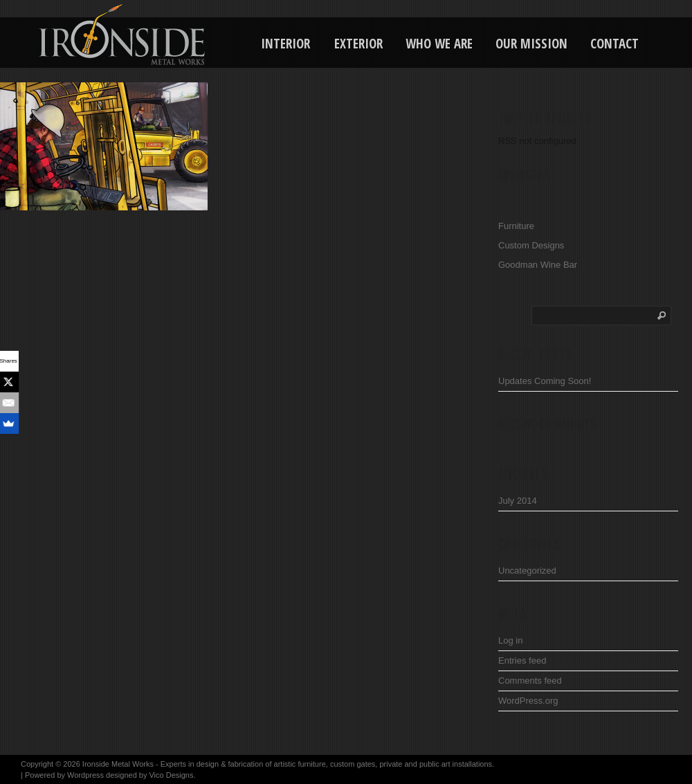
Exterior (358, 44)
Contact (614, 44)
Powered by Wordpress (64, 775)
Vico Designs (171, 775)
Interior (285, 44)
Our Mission (531, 44)
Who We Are (439, 44)
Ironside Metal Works (118, 764)
